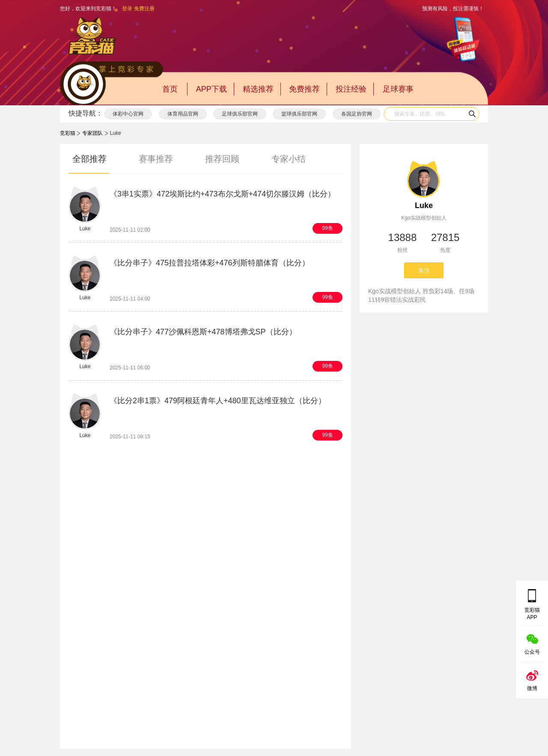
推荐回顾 (222, 159)
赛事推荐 (156, 159)
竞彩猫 (68, 133)
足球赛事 (398, 89)
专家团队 (92, 133)
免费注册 (144, 9)
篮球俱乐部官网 (299, 114)
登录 (127, 9)
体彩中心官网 (128, 114)
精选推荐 (258, 89)
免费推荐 (304, 89)
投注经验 (351, 89)
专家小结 (289, 159)
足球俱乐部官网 (240, 114)
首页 (170, 89)
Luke (424, 205)
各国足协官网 (357, 114)
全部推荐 (89, 159)
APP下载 (211, 89)
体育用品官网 (183, 114)
